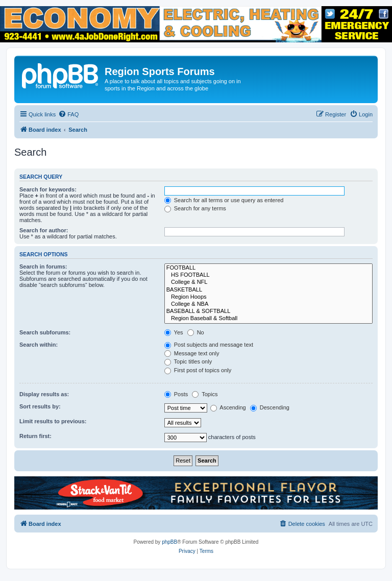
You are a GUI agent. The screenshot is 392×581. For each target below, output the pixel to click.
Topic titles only (188, 361)
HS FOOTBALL (268, 275)
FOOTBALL (268, 268)
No (196, 332)
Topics (205, 394)
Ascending (228, 407)
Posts (176, 394)
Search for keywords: (48, 189)
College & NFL (268, 282)
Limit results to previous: (53, 421)
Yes (174, 332)
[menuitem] (68, 114)
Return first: (35, 436)
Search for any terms (195, 208)
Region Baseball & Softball (268, 319)
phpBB (169, 542)
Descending (270, 407)
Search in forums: (43, 267)
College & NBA (268, 304)
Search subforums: (45, 332)
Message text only (192, 353)
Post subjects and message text (209, 345)
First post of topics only (198, 370)
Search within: (39, 345)
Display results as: (44, 394)
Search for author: (44, 230)
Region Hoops (268, 297)
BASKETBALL (268, 290)
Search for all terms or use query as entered (224, 200)
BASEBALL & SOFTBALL (268, 311)
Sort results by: (40, 406)
